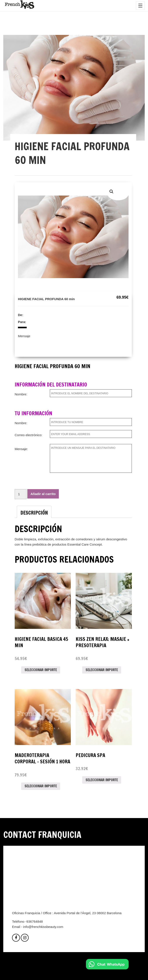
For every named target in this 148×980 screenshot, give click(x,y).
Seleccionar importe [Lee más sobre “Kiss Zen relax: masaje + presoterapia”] (102, 670)
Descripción (34, 513)
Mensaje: (21, 449)
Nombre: (21, 394)
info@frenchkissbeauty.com (43, 927)
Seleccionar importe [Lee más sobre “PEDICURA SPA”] (102, 780)
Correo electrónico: (29, 435)
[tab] (34, 512)
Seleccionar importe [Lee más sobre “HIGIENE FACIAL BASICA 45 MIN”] (41, 670)
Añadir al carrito (43, 494)
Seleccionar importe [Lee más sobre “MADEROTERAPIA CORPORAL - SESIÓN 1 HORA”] (41, 786)
